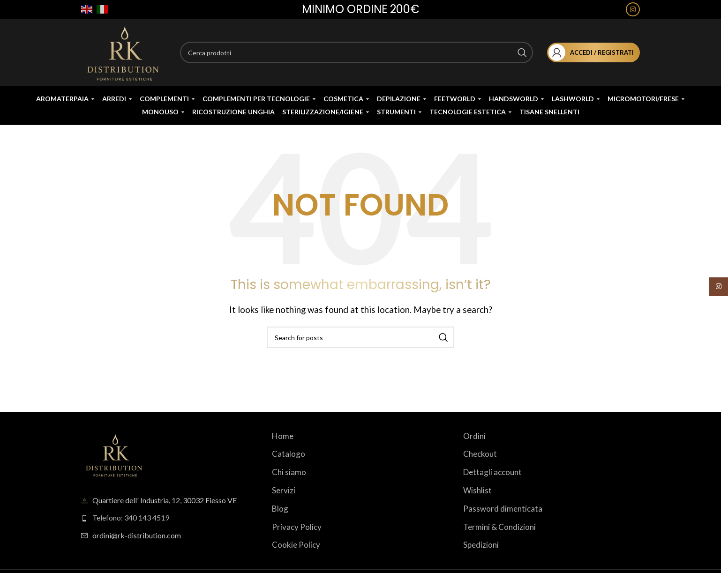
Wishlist (477, 506)
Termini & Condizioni (499, 542)
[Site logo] (125, 54)
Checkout (480, 469)
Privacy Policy (297, 542)
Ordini (474, 451)
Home (283, 451)
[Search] (358, 55)
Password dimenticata (503, 524)
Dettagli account (492, 487)
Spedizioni (481, 560)
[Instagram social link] (633, 10)
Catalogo (289, 469)
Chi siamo (289, 487)
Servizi (284, 506)
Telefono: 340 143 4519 (131, 533)
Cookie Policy (296, 560)
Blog (280, 524)
